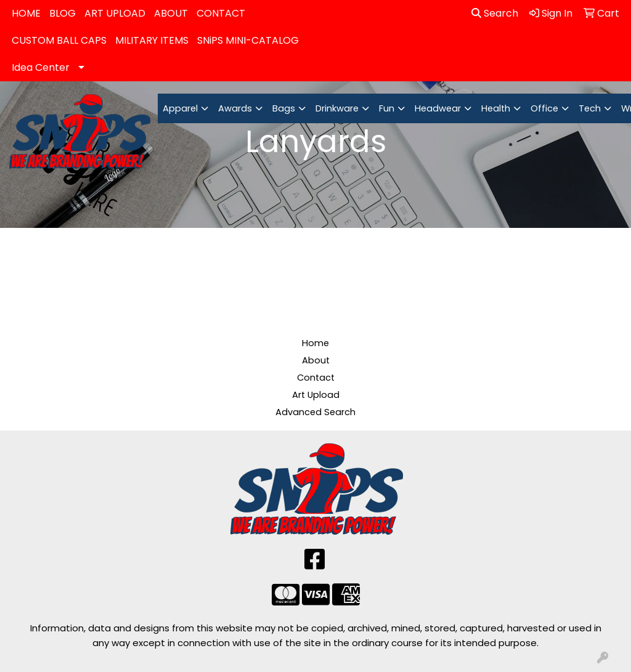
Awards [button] (235, 108)
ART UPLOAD (115, 13)
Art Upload (316, 395)
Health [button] (496, 108)
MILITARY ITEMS (152, 40)
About (316, 360)
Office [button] (544, 108)
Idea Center (41, 67)
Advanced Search (315, 412)
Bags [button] (284, 108)
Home (315, 343)
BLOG (63, 13)
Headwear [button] (438, 108)
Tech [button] (590, 108)
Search (495, 13)
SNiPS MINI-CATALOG (248, 40)
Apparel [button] (180, 108)
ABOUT (171, 13)
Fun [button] (387, 108)
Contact (316, 378)
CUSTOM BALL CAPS (59, 40)
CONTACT (221, 13)
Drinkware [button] (337, 108)
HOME (26, 13)
